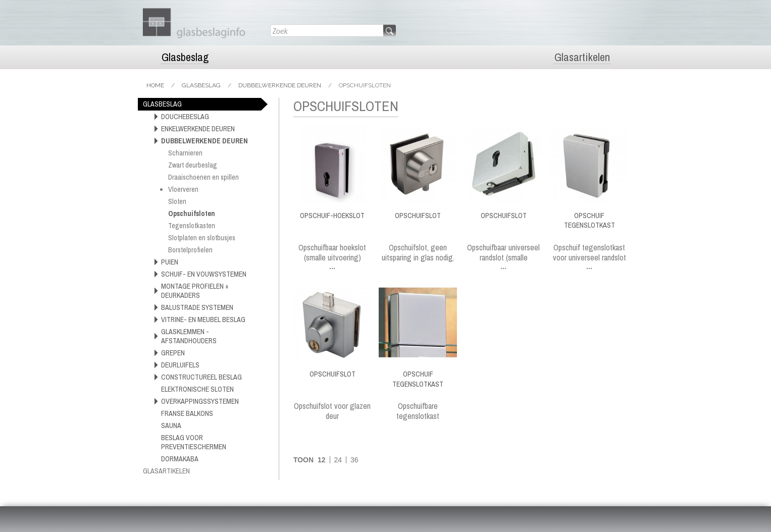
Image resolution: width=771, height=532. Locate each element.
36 (354, 460)
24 (338, 460)
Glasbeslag (185, 57)
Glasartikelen (582, 57)
